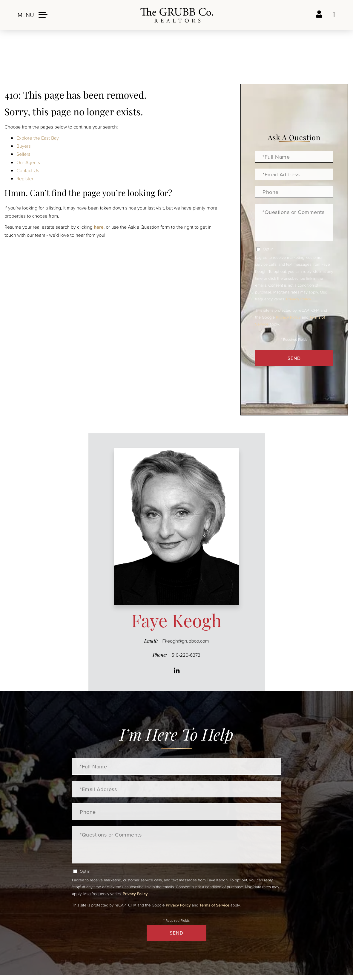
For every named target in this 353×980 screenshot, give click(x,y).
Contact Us (28, 170)
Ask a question (334, 15)
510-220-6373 (186, 655)
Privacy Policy (298, 299)
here (99, 227)
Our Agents (28, 162)
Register (25, 178)
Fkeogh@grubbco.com (186, 641)
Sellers (23, 154)
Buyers (24, 146)
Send (294, 358)
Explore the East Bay (38, 138)
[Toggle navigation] (33, 15)
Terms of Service (214, 905)
